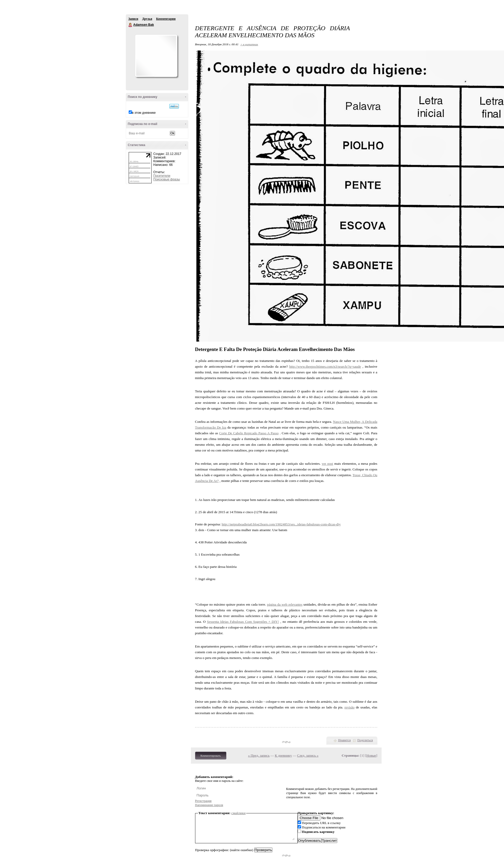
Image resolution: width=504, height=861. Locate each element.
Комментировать (211, 756)
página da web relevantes (285, 604)
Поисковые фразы (167, 179)
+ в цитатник (249, 44)
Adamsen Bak (130, 25)
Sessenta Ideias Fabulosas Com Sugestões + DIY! (243, 622)
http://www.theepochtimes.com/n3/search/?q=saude (325, 366)
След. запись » (308, 755)
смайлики (238, 813)
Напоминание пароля (209, 805)
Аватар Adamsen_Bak (156, 56)
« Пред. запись (259, 755)
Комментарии (166, 19)
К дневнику (283, 755)
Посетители (162, 176)
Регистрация (203, 801)
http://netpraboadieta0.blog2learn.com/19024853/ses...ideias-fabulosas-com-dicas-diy (281, 524)
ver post (327, 464)
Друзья (147, 19)
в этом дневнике (144, 113)
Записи (133, 19)
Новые (371, 755)
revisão (350, 707)
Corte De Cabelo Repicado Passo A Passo (249, 433)
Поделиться (365, 740)
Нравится (344, 740)
